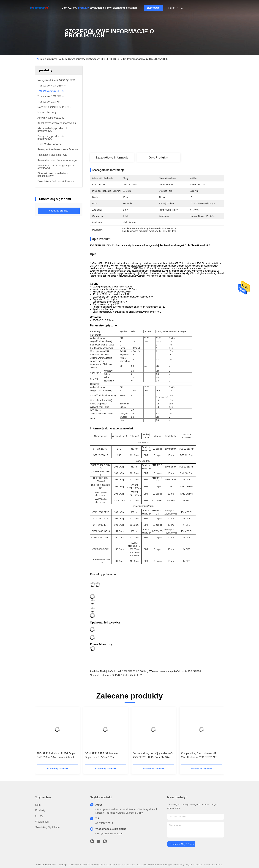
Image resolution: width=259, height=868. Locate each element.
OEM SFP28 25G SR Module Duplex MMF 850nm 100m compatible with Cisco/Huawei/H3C (105, 756)
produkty (83, 8)
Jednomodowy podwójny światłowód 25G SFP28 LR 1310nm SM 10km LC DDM (153, 756)
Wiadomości (42, 822)
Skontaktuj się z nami (125, 8)
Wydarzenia (97, 8)
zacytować (153, 8)
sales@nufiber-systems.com (109, 834)
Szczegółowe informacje (112, 158)
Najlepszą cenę (174, 143)
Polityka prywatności (46, 865)
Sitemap (62, 865)
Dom (64, 8)
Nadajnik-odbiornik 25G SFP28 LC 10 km (124, 671)
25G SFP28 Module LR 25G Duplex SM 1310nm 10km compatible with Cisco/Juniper (57, 756)
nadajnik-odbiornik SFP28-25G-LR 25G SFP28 (117, 675)
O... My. (73, 8)
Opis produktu (158, 158)
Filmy (108, 8)
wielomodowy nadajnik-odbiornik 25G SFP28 (175, 671)
